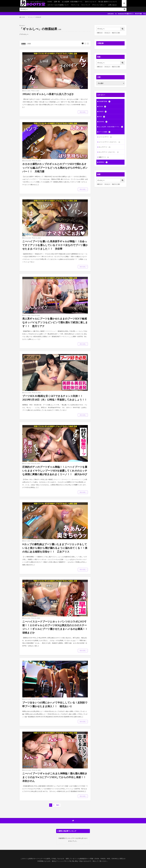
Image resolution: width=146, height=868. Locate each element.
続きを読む (83, 112)
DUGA (102, 107)
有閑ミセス (100, 33)
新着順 (24, 44)
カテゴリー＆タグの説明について (58, 5)
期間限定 (103, 162)
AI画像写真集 (105, 101)
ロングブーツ (105, 147)
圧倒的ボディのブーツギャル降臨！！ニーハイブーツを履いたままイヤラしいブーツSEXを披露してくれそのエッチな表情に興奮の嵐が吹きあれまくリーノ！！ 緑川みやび (55, 471)
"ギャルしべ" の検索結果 (34, 17)
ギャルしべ (107, 33)
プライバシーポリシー (99, 5)
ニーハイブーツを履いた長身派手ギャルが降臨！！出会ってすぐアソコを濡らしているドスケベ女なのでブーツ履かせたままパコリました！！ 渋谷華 (55, 245)
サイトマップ (86, 5)
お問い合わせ (112, 5)
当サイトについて (91, 2)
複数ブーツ (104, 157)
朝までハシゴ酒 (116, 33)
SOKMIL (103, 122)
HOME (50, 2)
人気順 (29, 44)
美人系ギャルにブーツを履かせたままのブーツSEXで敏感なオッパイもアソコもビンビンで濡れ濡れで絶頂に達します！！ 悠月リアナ (55, 322)
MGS (102, 117)
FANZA (103, 112)
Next (58, 805)
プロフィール (75, 5)
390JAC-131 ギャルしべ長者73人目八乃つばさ (48, 94)
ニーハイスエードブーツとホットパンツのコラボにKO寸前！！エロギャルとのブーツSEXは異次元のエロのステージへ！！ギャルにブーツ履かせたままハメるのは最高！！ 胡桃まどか (55, 627)
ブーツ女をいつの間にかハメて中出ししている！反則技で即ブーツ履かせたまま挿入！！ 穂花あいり (55, 704)
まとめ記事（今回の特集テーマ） (72, 2)
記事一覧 (57, 2)
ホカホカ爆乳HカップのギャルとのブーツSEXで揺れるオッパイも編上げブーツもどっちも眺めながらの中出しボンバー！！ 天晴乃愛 (55, 168)
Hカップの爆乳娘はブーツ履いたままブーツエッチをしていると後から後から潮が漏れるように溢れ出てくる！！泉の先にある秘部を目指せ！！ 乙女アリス (55, 548)
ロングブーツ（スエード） (109, 152)
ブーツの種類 (105, 132)
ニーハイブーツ (105, 137)
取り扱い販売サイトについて (108, 2)
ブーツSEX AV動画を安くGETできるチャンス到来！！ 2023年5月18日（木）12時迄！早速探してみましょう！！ (55, 398)
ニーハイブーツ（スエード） (109, 142)
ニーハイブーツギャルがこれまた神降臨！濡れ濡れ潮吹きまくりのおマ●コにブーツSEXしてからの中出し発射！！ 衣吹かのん (55, 777)
